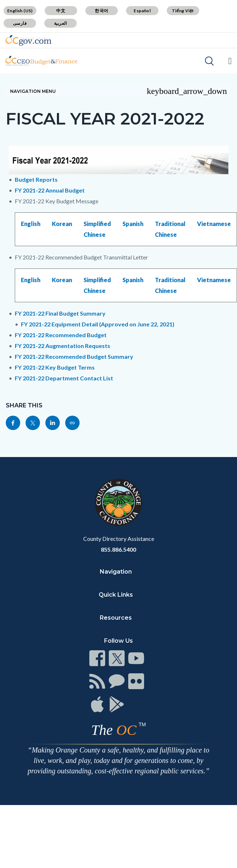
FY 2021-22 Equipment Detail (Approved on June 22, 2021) (98, 324)
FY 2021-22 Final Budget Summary (60, 313)
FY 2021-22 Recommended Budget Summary (74, 356)
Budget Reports (36, 179)
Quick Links (116, 595)
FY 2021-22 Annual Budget (50, 190)
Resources (116, 618)
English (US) (20, 11)
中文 (61, 11)
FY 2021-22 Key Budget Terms (55, 367)
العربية (61, 23)
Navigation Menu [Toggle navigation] (118, 91)
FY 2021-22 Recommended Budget (61, 335)
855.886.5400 (118, 549)
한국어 (101, 11)
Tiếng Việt (183, 11)
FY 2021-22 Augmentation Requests (62, 346)
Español (142, 11)
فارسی (20, 23)
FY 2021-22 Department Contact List (64, 378)
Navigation (116, 572)
